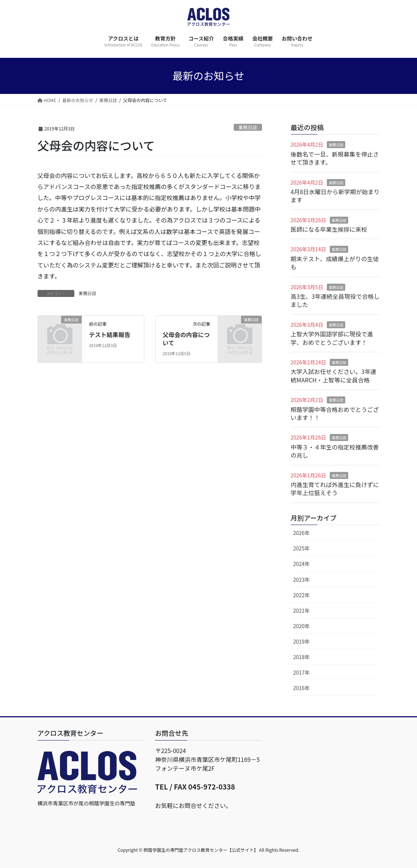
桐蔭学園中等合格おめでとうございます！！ (335, 413)
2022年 (302, 595)
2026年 (302, 533)
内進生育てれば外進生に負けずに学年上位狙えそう (335, 489)
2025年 (302, 548)
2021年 (302, 610)
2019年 (302, 641)
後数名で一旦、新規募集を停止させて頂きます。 (335, 158)
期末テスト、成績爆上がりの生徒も (335, 263)
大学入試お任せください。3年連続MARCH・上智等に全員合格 (334, 375)
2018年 (302, 657)
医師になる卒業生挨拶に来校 (329, 229)
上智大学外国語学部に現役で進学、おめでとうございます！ (332, 338)
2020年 (302, 626)
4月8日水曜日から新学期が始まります (335, 196)
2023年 (302, 580)
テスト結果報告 (110, 335)
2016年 (302, 688)
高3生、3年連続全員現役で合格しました (335, 300)
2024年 (302, 564)
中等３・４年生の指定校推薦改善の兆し (335, 451)
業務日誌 (248, 127)
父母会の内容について (186, 339)
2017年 (302, 672)
